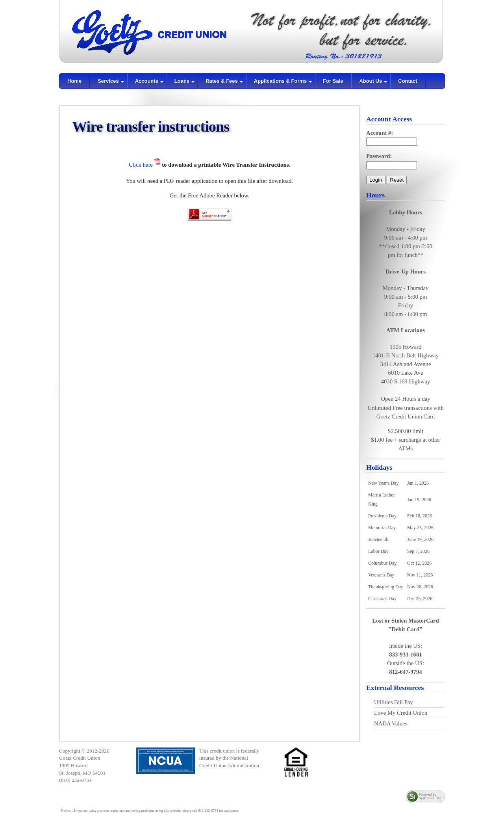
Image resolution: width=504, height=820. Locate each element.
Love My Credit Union (401, 713)
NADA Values (391, 723)
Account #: (380, 133)
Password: (379, 156)
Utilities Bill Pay (394, 702)
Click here (142, 165)
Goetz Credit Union (80, 758)
